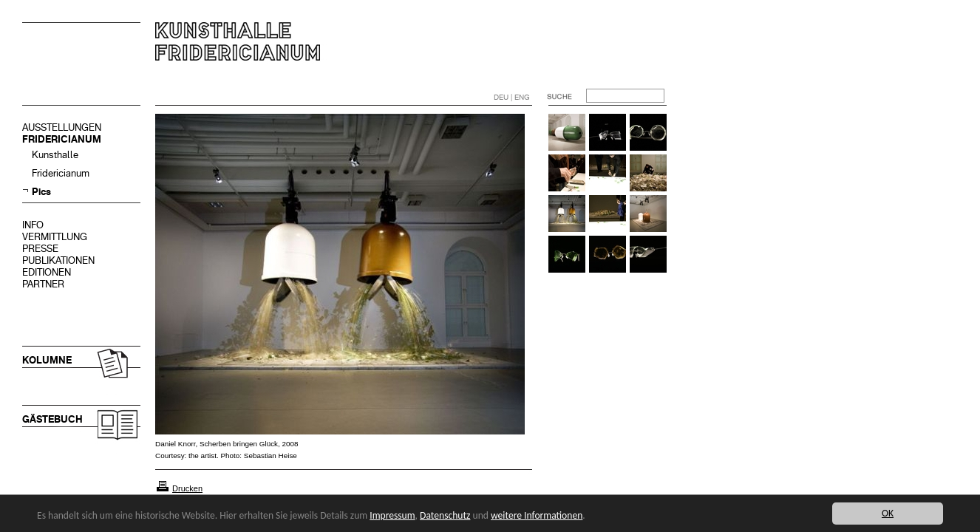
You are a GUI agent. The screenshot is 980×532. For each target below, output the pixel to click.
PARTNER (43, 284)
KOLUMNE (47, 360)
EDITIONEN (47, 272)
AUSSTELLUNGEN (62, 127)
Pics (41, 192)
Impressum (392, 515)
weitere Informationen (537, 515)
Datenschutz (445, 515)
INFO (33, 225)
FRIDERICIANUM (62, 139)
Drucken (187, 488)
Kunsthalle (55, 155)
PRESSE (40, 249)
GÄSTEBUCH (52, 419)
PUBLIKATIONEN (58, 260)
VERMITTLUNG (55, 237)
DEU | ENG (512, 97)
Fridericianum (61, 173)
